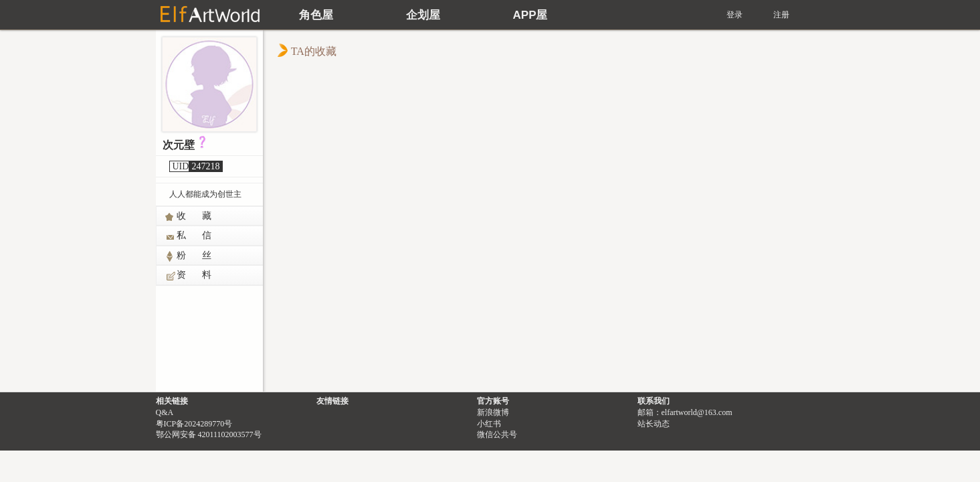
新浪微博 (493, 412)
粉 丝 (189, 256)
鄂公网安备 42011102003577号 (209, 434)
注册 (781, 15)
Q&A (165, 412)
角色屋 (316, 15)
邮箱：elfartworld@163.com (685, 412)
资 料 (189, 276)
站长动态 (654, 424)
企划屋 (423, 15)
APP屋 (530, 15)
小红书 (489, 424)
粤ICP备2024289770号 (194, 424)
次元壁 (179, 145)
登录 (734, 15)
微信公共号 (497, 434)
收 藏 (189, 217)
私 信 (189, 236)
